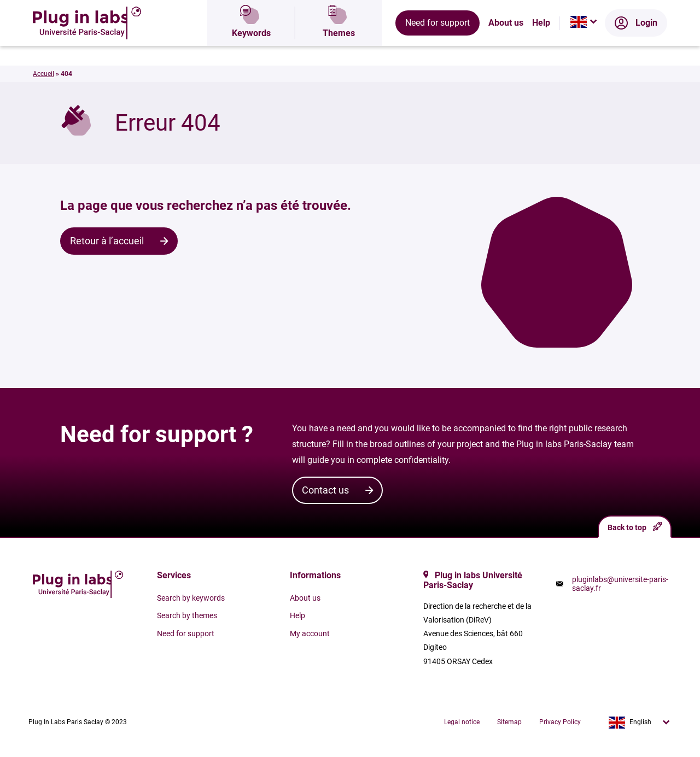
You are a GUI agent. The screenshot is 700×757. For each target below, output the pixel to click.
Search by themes (187, 615)
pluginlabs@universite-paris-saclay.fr (620, 584)
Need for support (437, 46)
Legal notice (462, 722)
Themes (339, 46)
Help (541, 46)
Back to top (635, 527)
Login (636, 46)
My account (310, 633)
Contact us (325, 490)
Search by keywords (191, 598)
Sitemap (509, 722)
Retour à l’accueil (107, 241)
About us (506, 46)
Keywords (251, 46)
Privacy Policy (560, 722)
